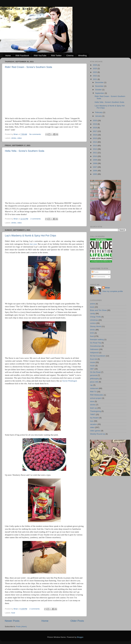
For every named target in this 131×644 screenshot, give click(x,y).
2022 (95, 76)
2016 (95, 135)
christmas (94, 320)
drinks (14, 138)
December (100, 82)
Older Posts (77, 621)
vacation (93, 424)
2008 (95, 163)
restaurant (94, 388)
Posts (95, 272)
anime (93, 304)
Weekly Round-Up (97, 434)
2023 (95, 72)
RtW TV (93, 392)
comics (93, 323)
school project (96, 398)
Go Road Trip (96, 343)
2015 (95, 138)
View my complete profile (113, 291)
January (99, 116)
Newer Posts (12, 621)
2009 (95, 160)
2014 (95, 142)
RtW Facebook (22, 55)
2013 (95, 146)
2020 (95, 121)
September (100, 93)
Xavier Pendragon (70, 381)
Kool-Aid (94, 359)
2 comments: (36, 219)
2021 (95, 79)
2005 (95, 174)
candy (93, 313)
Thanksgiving (96, 411)
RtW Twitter (56, 55)
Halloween (94, 349)
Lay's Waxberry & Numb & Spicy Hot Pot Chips (30, 236)
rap (91, 385)
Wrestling (82, 55)
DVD (92, 333)
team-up (93, 408)
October (99, 90)
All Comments (98, 277)
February (99, 112)
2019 (95, 124)
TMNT (93, 414)
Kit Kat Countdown (98, 356)
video (20, 138)
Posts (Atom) (21, 627)
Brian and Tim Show (98, 310)
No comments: (36, 134)
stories (93, 405)
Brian (107, 288)
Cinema (70, 55)
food (13, 613)
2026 (95, 65)
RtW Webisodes (97, 395)
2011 (95, 153)
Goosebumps (96, 346)
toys (92, 421)
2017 (95, 131)
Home (8, 55)
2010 (95, 156)
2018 (95, 128)
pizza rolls (94, 382)
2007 (95, 167)
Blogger (80, 637)
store (92, 401)
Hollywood (94, 353)
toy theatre (94, 418)
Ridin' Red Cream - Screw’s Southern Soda (28, 67)
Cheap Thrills (95, 317)
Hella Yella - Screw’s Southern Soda (25, 151)
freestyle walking (97, 339)
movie (93, 362)
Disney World (96, 326)
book (92, 307)
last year (33, 244)
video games (95, 431)
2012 (95, 149)
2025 (95, 69)
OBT (92, 369)
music (92, 366)
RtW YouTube (40, 55)
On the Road (95, 372)
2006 (95, 171)
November (100, 86)
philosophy (94, 379)
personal (94, 375)
